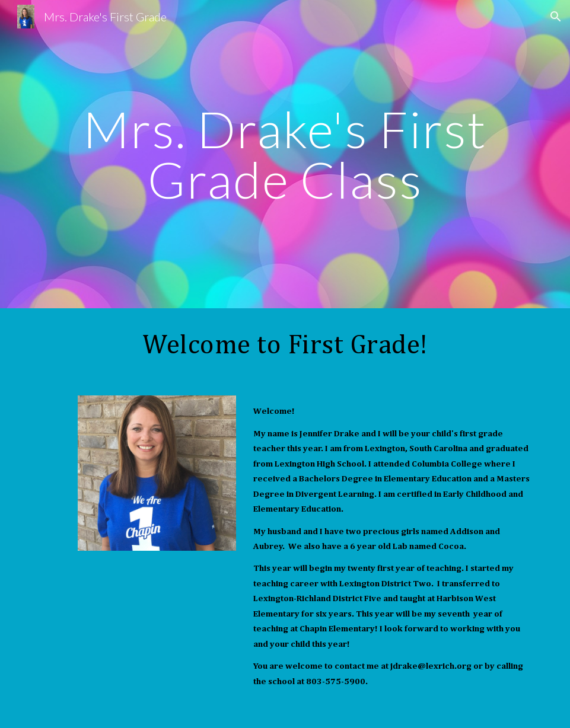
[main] (285, 154)
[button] (556, 17)
